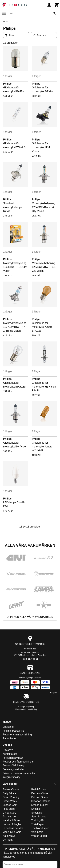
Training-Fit (38, 820)
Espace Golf (10, 805)
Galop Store (9, 813)
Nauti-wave (9, 836)
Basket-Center (11, 789)
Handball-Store (11, 820)
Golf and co (9, 817)
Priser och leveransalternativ (19, 773)
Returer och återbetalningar (18, 762)
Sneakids (37, 813)
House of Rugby (12, 824)
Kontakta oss (30, 649)
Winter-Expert (39, 836)
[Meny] (4, 14)
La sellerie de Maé (13, 828)
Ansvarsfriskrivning (13, 765)
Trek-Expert (38, 824)
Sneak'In (36, 809)
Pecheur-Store (40, 793)
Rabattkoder (10, 738)
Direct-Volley (10, 801)
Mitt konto (8, 727)
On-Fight (8, 840)
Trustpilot (53, 693)
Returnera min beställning (17, 735)
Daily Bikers (9, 793)
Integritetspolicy (11, 777)
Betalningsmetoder (13, 769)
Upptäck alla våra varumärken (30, 617)
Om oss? (8, 750)
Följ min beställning (14, 731)
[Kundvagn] (57, 5)
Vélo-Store (37, 832)
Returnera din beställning (26, 709)
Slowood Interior (41, 801)
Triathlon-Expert (40, 828)
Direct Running (11, 797)
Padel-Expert (39, 789)
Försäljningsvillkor (13, 758)
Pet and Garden (40, 797)
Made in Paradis (12, 832)
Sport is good (39, 817)
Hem (6, 22)
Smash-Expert (39, 805)
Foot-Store (9, 809)
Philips (7, 84)
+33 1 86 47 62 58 (30, 659)
